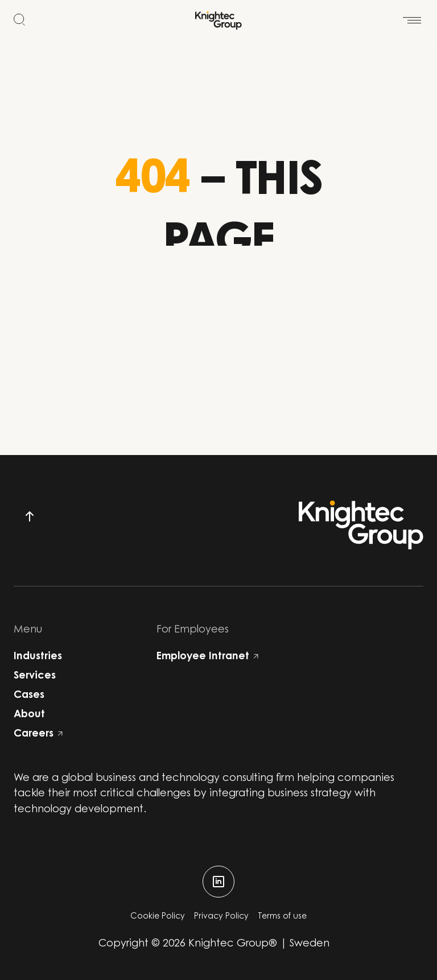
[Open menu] (412, 14)
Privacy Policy (221, 917)
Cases (29, 696)
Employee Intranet (207, 657)
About (29, 715)
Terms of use (282, 917)
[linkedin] (218, 882)
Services (35, 676)
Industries (38, 657)
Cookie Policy (158, 917)
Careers (38, 734)
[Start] (218, 20)
